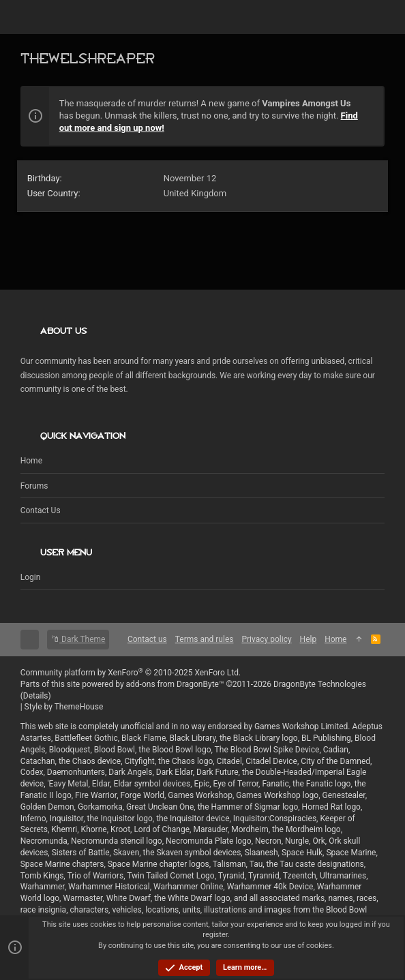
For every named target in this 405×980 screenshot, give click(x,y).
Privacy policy (266, 639)
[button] (34, 17)
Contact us (41, 510)
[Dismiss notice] (367, 105)
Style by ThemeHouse (64, 707)
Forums (34, 486)
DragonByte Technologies (320, 684)
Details (36, 696)
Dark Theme (78, 639)
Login (31, 577)
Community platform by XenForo (131, 673)
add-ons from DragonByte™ (175, 684)
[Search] (371, 17)
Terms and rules (205, 639)
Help (309, 639)
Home (31, 461)
